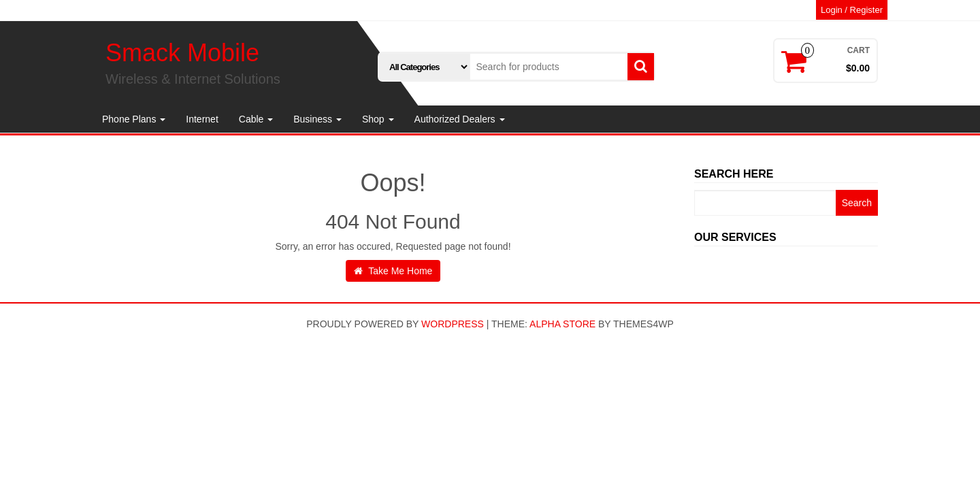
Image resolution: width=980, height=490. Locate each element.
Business (317, 119)
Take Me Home (393, 271)
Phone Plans (134, 119)
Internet (202, 119)
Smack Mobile (182, 53)
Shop (378, 119)
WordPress (453, 324)
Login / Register (852, 10)
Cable (256, 119)
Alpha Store (562, 324)
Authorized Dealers (460, 119)
